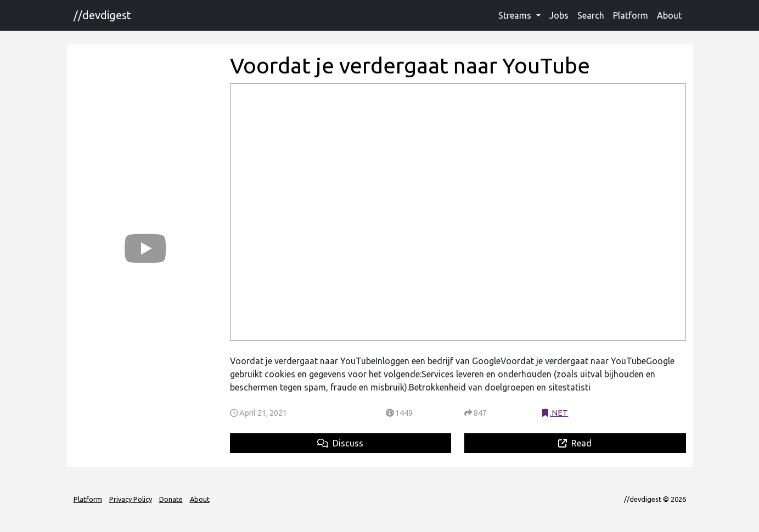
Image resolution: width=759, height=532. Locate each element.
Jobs (559, 15)
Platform (631, 15)
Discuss (340, 443)
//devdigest (102, 15)
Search (591, 15)
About (669, 15)
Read (575, 443)
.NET (559, 413)
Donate (171, 499)
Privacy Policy (131, 499)
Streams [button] (516, 15)
